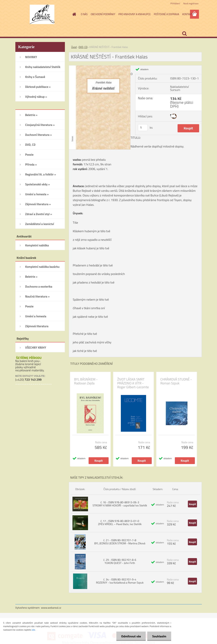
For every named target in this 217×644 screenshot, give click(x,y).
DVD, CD (83, 47)
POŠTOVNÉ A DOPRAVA (166, 14)
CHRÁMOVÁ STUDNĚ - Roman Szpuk (176, 381)
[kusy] (143, 128)
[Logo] (42, 14)
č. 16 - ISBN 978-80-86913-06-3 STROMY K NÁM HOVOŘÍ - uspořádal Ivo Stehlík (120, 504)
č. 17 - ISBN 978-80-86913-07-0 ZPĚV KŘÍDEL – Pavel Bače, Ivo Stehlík (120, 522)
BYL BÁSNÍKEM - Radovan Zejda (86, 381)
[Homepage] (73, 14)
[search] (184, 34)
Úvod (74, 47)
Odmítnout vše (131, 636)
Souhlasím (159, 636)
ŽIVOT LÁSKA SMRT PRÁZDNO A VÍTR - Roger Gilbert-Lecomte (133, 383)
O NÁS (84, 14)
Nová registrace (191, 3)
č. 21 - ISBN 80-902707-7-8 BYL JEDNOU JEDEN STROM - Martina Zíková (120, 542)
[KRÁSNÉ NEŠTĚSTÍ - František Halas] (100, 67)
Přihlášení (175, 3)
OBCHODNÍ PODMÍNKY (103, 14)
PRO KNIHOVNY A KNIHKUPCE (134, 14)
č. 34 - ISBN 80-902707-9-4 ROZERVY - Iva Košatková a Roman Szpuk (120, 581)
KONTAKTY (188, 14)
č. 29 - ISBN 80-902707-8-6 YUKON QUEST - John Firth (120, 561)
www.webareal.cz (51, 608)
